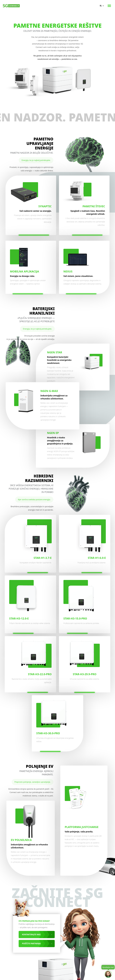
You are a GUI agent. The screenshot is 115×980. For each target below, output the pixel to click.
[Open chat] (108, 974)
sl (101, 6)
